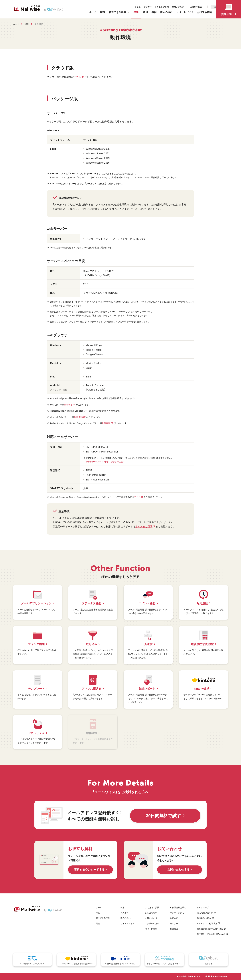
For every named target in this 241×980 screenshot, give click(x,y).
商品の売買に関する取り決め (210, 929)
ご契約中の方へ (168, 6)
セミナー (118, 6)
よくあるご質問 (132, 6)
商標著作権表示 (204, 918)
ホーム (93, 12)
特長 (103, 12)
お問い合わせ (148, 6)
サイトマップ (203, 907)
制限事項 (68, 405)
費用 (145, 12)
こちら (77, 77)
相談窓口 (174, 929)
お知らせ (174, 918)
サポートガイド (185, 12)
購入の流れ (166, 12)
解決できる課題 (119, 12)
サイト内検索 (151, 929)
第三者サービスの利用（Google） (211, 934)
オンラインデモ (177, 913)
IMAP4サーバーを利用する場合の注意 (105, 462)
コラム (108, 6)
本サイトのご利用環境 (207, 923)
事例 (154, 12)
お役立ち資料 (204, 12)
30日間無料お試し (178, 907)
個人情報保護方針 (205, 913)
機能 (136, 12)
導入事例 (124, 913)
